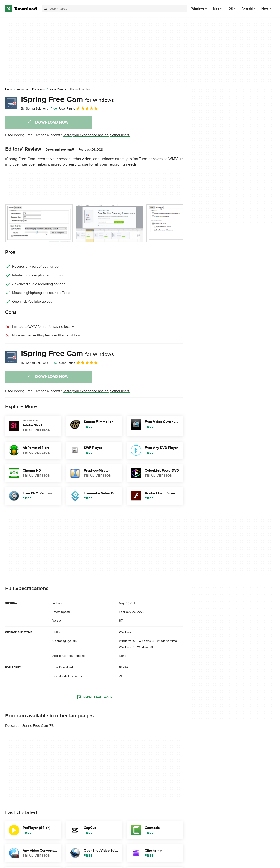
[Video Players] (58, 89)
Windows (198, 9)
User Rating (79, 108)
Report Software (94, 697)
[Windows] (22, 89)
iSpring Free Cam (67, 99)
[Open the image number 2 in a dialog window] (180, 223)
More (267, 9)
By (35, 109)
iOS (230, 9)
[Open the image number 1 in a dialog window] (110, 223)
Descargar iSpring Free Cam (27, 726)
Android (247, 9)
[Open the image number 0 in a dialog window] (39, 223)
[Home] (9, 89)
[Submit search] (45, 9)
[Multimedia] (39, 89)
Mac (216, 9)
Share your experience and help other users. (96, 135)
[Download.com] (21, 9)
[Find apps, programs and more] (115, 9)
